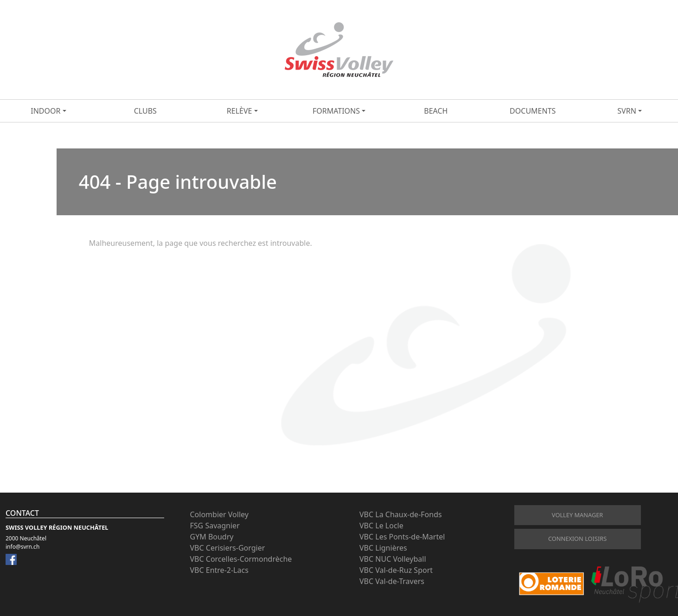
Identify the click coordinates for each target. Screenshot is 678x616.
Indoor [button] (45, 111)
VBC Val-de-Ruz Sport (396, 570)
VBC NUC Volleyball (393, 559)
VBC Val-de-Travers (392, 581)
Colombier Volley (219, 514)
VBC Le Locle (381, 526)
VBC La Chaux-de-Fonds (401, 514)
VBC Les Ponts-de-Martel (402, 537)
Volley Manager (577, 515)
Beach (436, 111)
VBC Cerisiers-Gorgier (228, 548)
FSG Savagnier (215, 526)
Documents (533, 111)
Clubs (145, 111)
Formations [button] (336, 111)
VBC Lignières (383, 548)
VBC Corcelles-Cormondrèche (241, 559)
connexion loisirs (577, 539)
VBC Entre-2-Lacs (219, 570)
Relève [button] (240, 111)
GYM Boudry (212, 537)
